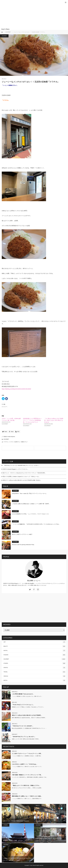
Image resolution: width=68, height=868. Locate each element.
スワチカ (6, 442)
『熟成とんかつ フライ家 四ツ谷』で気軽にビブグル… (26, 785)
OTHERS (35, 663)
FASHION (35, 655)
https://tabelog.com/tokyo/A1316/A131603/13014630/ (16, 389)
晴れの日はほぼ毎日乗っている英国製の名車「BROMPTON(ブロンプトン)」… (29, 728)
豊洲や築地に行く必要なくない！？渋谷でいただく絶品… (27, 796)
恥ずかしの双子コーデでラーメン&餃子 (22, 534)
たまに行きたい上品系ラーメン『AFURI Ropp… (25, 764)
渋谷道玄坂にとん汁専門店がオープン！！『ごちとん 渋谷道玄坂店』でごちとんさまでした (32, 420)
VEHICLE (35, 676)
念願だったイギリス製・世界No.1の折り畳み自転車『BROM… (26, 739)
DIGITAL (35, 651)
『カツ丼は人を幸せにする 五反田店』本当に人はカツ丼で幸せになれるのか (54, 420)
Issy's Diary (33, 865)
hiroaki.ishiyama (11, 437)
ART (35, 642)
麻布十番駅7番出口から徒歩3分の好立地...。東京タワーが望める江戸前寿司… (29, 718)
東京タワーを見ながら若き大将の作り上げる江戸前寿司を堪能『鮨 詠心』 (22, 480)
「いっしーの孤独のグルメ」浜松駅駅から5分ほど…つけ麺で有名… (27, 756)
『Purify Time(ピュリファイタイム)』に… (23, 705)
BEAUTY (35, 646)
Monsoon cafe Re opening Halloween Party (23, 545)
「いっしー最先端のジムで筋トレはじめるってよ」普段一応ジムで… (27, 696)
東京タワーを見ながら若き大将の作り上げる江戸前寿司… (27, 715)
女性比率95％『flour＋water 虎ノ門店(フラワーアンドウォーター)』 (29, 493)
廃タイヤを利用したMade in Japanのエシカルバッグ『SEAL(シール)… (21, 477)
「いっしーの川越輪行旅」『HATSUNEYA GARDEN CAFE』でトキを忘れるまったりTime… (36, 524)
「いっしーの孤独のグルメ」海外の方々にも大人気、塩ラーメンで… (27, 767)
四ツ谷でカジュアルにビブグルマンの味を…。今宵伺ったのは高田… (27, 788)
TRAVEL (35, 672)
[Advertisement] (31, 15)
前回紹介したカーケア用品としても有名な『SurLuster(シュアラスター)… (28, 707)
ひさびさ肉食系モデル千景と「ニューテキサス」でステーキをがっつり (30, 514)
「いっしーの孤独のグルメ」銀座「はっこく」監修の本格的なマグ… (27, 799)
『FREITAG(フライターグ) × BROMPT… (23, 726)
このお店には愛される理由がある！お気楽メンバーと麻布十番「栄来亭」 (31, 504)
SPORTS (35, 668)
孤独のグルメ (24, 442)
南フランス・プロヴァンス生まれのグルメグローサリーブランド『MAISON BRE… (25, 473)
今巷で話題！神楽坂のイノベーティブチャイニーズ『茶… (27, 775)
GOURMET (4, 36)
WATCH (35, 680)
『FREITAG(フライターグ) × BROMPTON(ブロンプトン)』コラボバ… (21, 465)
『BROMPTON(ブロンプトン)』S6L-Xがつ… (24, 737)
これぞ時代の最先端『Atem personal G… (23, 694)
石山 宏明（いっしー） (34, 581)
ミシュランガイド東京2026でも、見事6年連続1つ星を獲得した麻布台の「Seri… (30, 777)
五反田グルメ (17, 442)
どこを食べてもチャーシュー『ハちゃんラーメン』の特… (27, 754)
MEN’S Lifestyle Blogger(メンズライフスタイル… (16, 469)
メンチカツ (11, 442)
